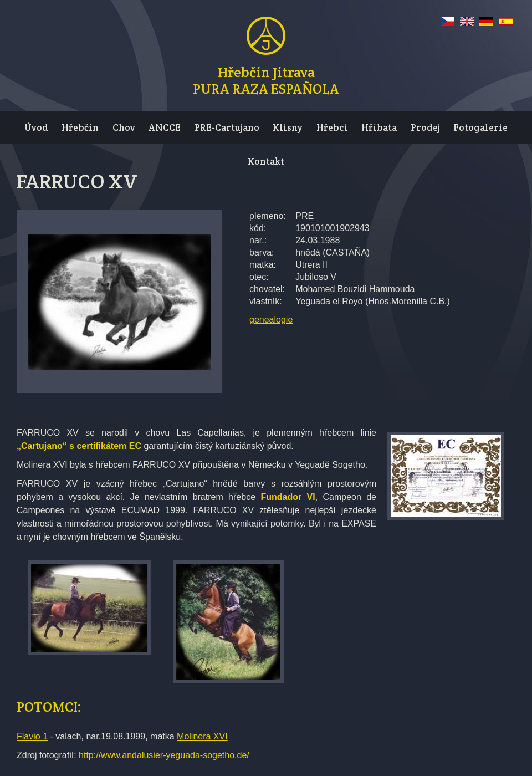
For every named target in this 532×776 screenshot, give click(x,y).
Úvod (36, 127)
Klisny (288, 127)
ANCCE (165, 127)
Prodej (425, 127)
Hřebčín (80, 127)
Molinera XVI (202, 736)
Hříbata (379, 127)
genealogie (271, 320)
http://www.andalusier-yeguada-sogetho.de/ (164, 755)
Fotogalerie (480, 127)
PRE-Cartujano (227, 127)
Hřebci (332, 127)
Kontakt (266, 161)
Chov (124, 127)
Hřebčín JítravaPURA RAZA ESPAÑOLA (266, 79)
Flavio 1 (32, 736)
